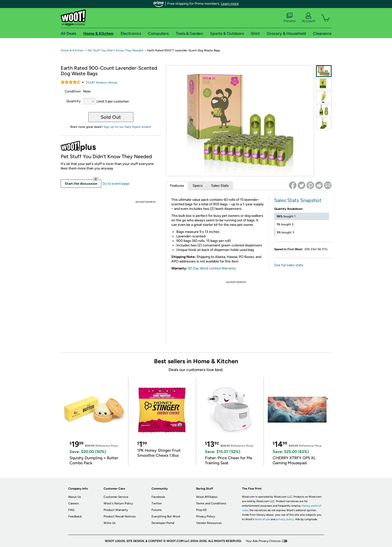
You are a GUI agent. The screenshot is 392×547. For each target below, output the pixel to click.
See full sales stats (289, 265)
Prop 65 (201, 510)
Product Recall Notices (120, 516)
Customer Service (116, 497)
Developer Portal (163, 523)
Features (177, 186)
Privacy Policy (206, 516)
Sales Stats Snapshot (298, 200)
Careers (74, 503)
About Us (75, 497)
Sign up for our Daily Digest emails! (128, 127)
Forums (290, 18)
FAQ (71, 510)
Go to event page (116, 184)
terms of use (262, 519)
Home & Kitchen (72, 50)
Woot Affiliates (207, 497)
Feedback (75, 516)
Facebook (158, 497)
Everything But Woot (166, 516)
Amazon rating (102, 82)
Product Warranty (116, 510)
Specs (198, 186)
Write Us (110, 523)
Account (308, 18)
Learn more (230, 4)
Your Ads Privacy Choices (263, 541)
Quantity (73, 101)
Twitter (157, 503)
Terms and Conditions (211, 503)
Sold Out (111, 117)
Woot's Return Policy (118, 503)
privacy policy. (285, 519)
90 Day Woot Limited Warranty (212, 268)
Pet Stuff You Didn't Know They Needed (115, 50)
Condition (73, 91)
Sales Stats (220, 186)
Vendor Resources (209, 523)
